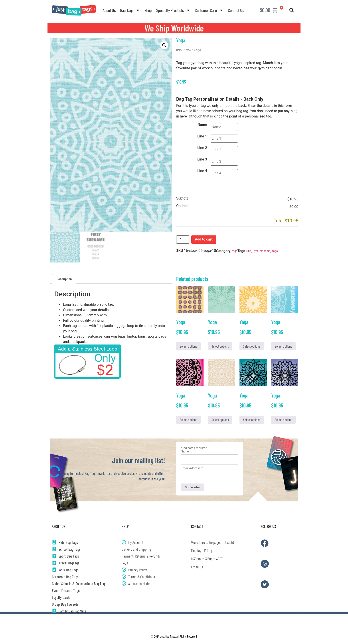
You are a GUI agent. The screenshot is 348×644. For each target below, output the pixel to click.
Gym (255, 251)
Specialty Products (173, 10)
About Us (109, 10)
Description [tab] (64, 279)
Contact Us (236, 10)
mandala (265, 251)
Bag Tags (130, 10)
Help (125, 526)
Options (182, 206)
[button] (292, 10)
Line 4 (202, 171)
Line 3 (202, 159)
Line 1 (202, 136)
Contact (197, 526)
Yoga (188, 50)
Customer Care (209, 10)
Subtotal (183, 199)
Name (202, 125)
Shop (148, 10)
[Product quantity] (183, 240)
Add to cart (204, 239)
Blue (249, 251)
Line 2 (202, 148)
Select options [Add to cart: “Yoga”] (188, 346)
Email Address (192, 468)
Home (179, 50)
